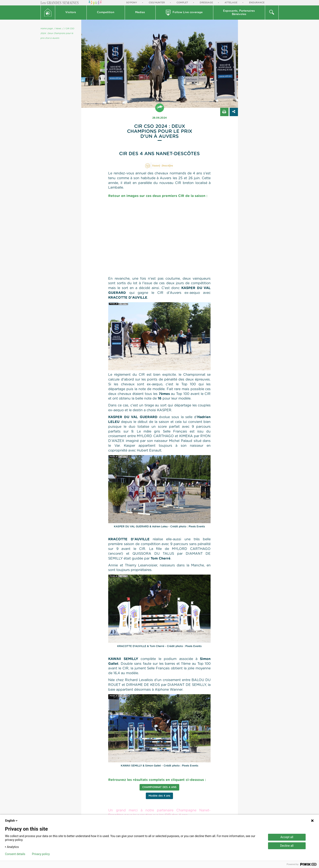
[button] (71, 13)
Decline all (287, 846)
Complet (182, 3)
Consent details (15, 854)
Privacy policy (41, 854)
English (12, 821)
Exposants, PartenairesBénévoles (239, 13)
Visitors (71, 12)
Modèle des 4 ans (159, 796)
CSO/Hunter (157, 3)
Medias (140, 12)
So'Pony (132, 3)
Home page (47, 29)
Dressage (206, 3)
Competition (106, 12)
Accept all (287, 837)
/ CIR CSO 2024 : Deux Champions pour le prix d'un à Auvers (57, 33)
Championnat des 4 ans (159, 787)
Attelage (231, 3)
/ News (58, 29)
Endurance (257, 3)
